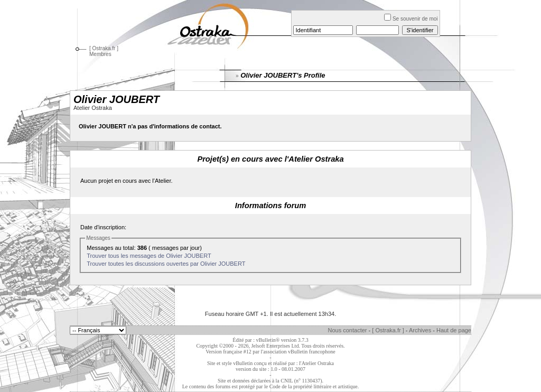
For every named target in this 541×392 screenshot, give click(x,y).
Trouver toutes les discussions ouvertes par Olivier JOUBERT (166, 264)
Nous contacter (348, 330)
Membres (100, 54)
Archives (420, 330)
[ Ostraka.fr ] (104, 48)
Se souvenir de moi (411, 19)
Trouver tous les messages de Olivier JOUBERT (149, 256)
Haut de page (454, 330)
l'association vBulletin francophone (298, 352)
